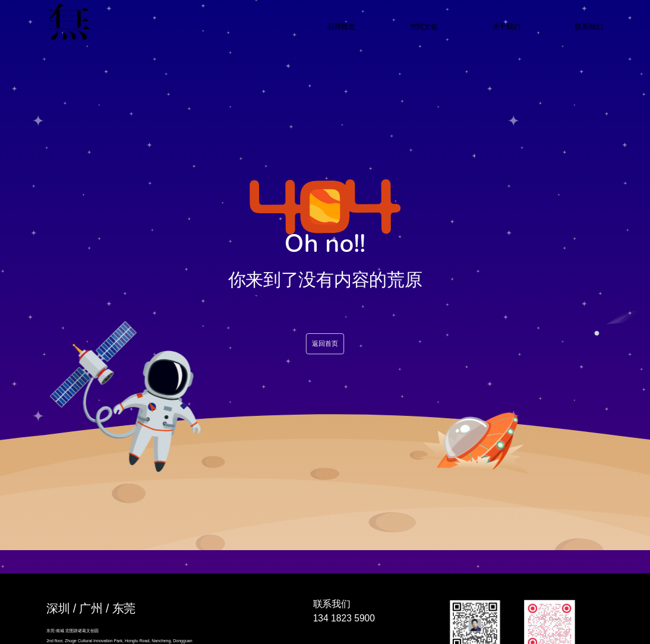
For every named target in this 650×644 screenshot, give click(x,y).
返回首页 (325, 344)
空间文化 (424, 26)
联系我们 (589, 26)
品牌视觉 (341, 26)
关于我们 (507, 26)
